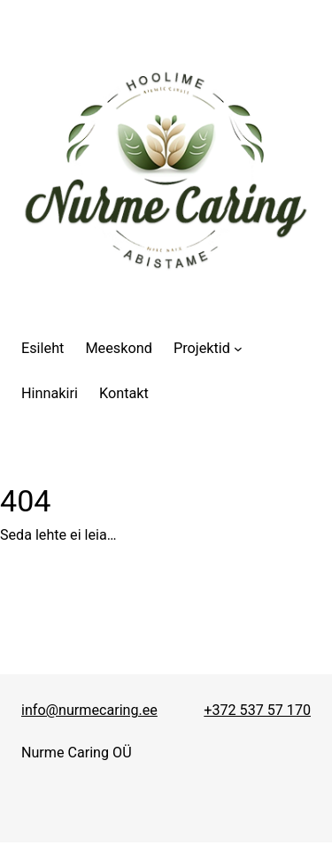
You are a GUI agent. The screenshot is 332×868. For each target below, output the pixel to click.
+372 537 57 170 (257, 710)
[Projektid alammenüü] (208, 349)
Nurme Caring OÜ (77, 753)
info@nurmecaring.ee (89, 710)
